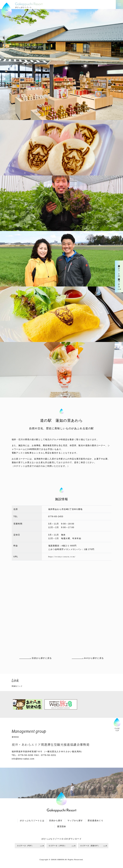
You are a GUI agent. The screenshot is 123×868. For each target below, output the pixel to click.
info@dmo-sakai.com (23, 759)
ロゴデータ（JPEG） (58, 846)
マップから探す (75, 821)
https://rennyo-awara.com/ (62, 557)
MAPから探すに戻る (88, 658)
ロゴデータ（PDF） (25, 846)
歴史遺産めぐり (95, 821)
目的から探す (56, 821)
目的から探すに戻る (35, 658)
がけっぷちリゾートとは (32, 821)
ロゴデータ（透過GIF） (90, 846)
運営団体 (62, 827)
